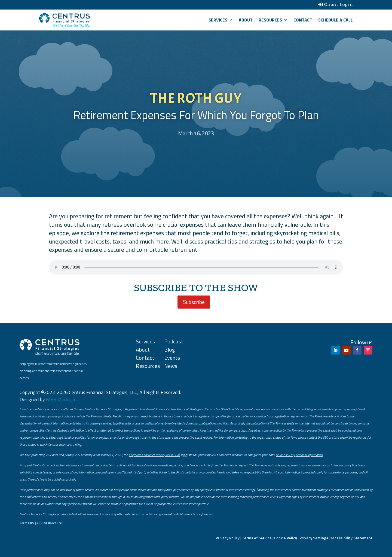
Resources (270, 20)
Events (172, 358)
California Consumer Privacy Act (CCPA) (154, 455)
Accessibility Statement (351, 538)
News (171, 366)
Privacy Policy (228, 538)
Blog (169, 350)
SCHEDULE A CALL (336, 20)
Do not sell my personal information (299, 455)
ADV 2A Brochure (49, 523)
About (246, 20)
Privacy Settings (314, 538)
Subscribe (194, 302)
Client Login (338, 4)
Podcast (174, 341)
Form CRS (27, 523)
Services (218, 20)
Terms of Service (257, 538)
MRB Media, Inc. (63, 399)
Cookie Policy (286, 538)
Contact (303, 20)
